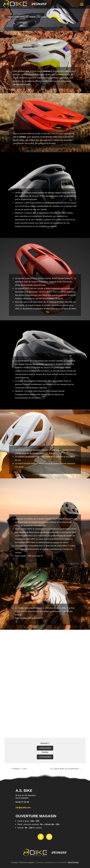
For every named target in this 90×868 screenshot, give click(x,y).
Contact (14, 862)
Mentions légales (27, 862)
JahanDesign (73, 862)
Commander (45, 748)
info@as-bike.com (23, 807)
